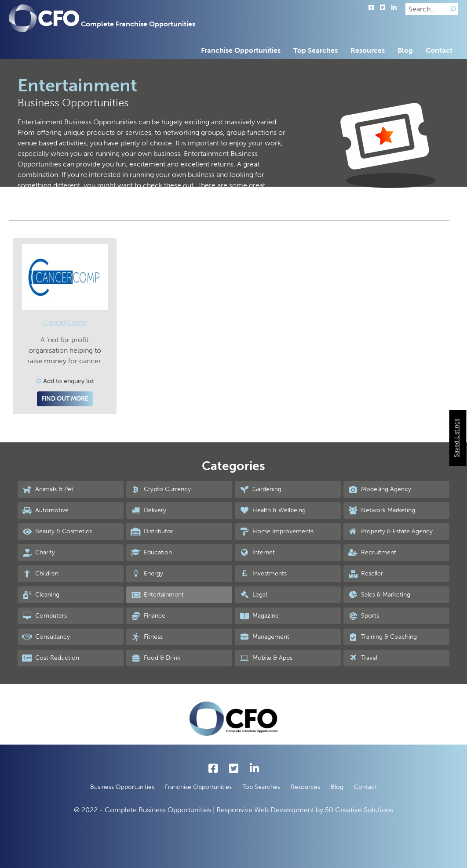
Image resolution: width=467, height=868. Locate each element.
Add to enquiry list (65, 381)
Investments (263, 574)
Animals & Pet (48, 489)
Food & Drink (155, 658)
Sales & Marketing (379, 595)
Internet (257, 553)
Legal (253, 595)
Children (40, 574)
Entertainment (157, 595)
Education (151, 553)
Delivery (148, 510)
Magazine (259, 616)
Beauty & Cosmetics (57, 532)
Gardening (260, 489)
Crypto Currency (161, 489)
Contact (439, 50)
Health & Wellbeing (272, 510)
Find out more (65, 399)
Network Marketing (381, 510)
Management (264, 637)
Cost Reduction (51, 658)
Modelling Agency (379, 489)
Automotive (45, 510)
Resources (368, 50)
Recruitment (372, 553)
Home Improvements (276, 532)
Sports (363, 616)
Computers (44, 616)
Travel (363, 658)
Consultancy (46, 637)
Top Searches (316, 50)
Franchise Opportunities (241, 50)
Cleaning (41, 595)
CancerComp (65, 322)
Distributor (152, 532)
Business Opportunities (122, 787)
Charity (38, 553)
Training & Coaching (382, 637)
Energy (147, 574)
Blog (405, 50)
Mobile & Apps (266, 658)
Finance (148, 616)
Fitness (147, 637)
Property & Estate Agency (390, 532)
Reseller (365, 574)
